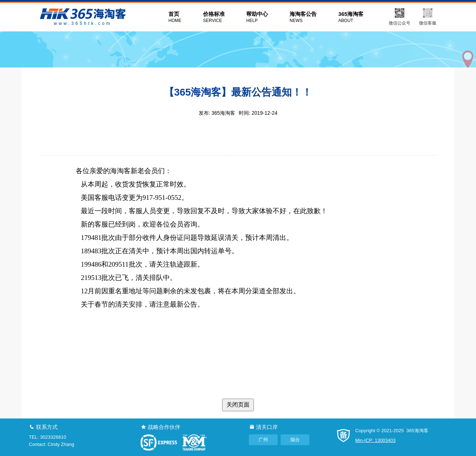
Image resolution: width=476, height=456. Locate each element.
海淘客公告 (303, 17)
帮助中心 (257, 17)
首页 (175, 17)
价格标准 (214, 17)
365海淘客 (351, 17)
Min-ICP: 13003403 (375, 440)
